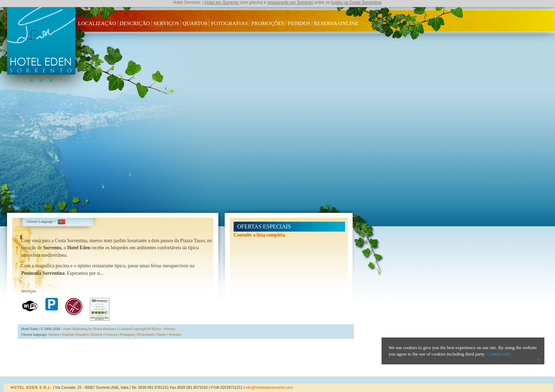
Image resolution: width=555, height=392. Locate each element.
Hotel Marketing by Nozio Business (90, 329)
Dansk (162, 334)
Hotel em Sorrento (222, 2)
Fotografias (229, 23)
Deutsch (97, 334)
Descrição (135, 23)
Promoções (268, 23)
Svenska (175, 334)
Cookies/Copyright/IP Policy (140, 329)
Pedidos (299, 23)
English (68, 334)
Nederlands (146, 334)
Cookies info (499, 354)
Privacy (170, 329)
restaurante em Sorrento (290, 2)
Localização (97, 23)
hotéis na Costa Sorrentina (356, 2)
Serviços (166, 23)
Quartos (195, 23)
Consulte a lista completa (259, 235)
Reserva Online (336, 23)
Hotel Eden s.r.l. (31, 388)
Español (82, 334)
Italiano (54, 334)
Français (111, 334)
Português (127, 334)
